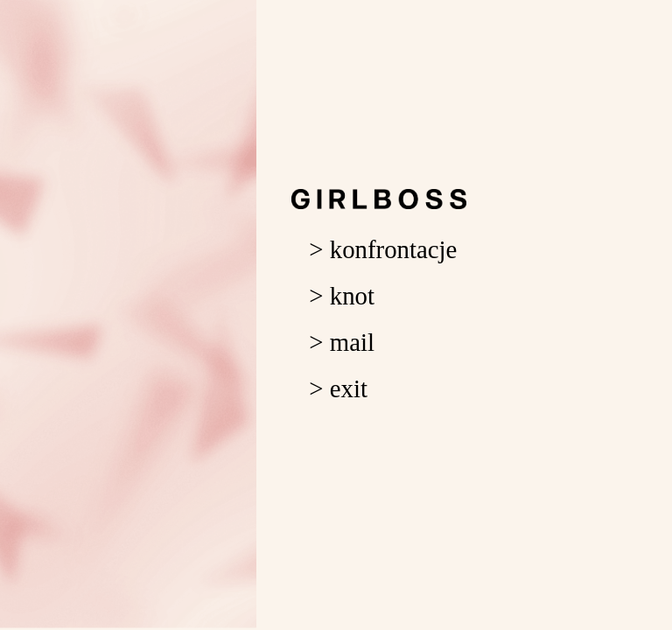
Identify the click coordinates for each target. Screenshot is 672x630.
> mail (342, 342)
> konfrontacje (383, 249)
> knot (342, 296)
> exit (338, 388)
